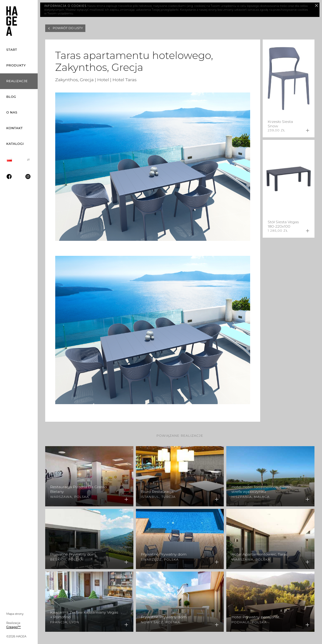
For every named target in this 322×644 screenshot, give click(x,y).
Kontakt (14, 128)
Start (12, 50)
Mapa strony (15, 614)
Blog (11, 97)
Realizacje (17, 81)
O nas (12, 112)
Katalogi (15, 144)
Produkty (16, 65)
